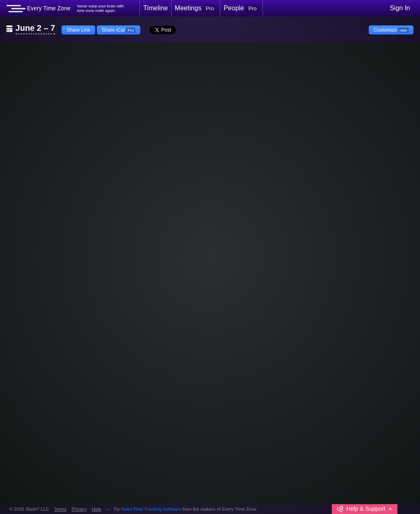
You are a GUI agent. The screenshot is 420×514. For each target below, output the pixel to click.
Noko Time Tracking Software (151, 509)
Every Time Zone (39, 9)
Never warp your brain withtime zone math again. (100, 8)
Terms (60, 509)
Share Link (78, 30)
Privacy (79, 509)
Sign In (400, 8)
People (241, 8)
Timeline (155, 8)
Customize (391, 30)
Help (97, 509)
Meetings (196, 8)
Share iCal (119, 30)
